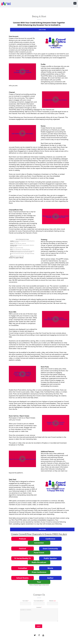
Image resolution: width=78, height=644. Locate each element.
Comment (39, 607)
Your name (26, 601)
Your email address (39, 601)
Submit (39, 626)
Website (52, 601)
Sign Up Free (42, 30)
